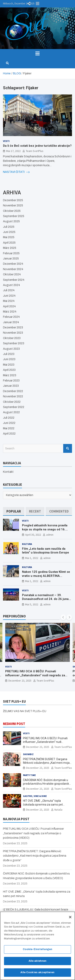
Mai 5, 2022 (32, 604)
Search (68, 448)
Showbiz (28, 754)
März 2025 (10, 248)
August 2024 (11, 285)
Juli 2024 (9, 290)
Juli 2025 (9, 227)
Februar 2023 (11, 381)
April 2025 (9, 243)
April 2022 (9, 434)
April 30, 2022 (33, 535)
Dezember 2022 (13, 391)
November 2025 (13, 206)
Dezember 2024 (13, 264)
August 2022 (11, 412)
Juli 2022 (9, 418)
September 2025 (14, 216)
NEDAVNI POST (14, 724)
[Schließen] (70, 919)
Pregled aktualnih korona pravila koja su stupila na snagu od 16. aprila (45, 529)
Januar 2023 (11, 386)
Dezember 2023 (13, 328)
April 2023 (9, 370)
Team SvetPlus (35, 151)
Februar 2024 (11, 317)
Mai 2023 (9, 365)
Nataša (58, 810)
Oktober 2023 (12, 338)
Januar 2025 (11, 259)
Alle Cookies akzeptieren (37, 974)
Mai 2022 (9, 428)
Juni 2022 (9, 423)
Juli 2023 (9, 354)
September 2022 (14, 407)
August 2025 (11, 221)
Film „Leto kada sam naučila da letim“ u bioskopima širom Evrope (45, 551)
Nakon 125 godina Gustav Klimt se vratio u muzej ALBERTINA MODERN (46, 576)
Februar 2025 (11, 253)
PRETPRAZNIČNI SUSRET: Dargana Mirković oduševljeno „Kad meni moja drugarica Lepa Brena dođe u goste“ (46, 763)
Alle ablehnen (38, 963)
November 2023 (13, 333)
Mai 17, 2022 (13, 151)
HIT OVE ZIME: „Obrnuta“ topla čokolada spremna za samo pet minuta (43, 804)
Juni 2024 (9, 296)
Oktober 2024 (12, 274)
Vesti (6, 141)
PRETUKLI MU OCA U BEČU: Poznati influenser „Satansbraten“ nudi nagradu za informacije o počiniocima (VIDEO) (35, 675)
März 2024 (10, 312)
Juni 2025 (9, 232)
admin (50, 535)
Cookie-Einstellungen (38, 951)
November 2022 (13, 396)
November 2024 (13, 269)
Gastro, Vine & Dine (35, 796)
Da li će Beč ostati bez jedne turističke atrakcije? (37, 146)
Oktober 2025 (12, 211)
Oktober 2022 (12, 402)
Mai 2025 (9, 237)
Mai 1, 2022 (32, 558)
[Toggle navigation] (37, 53)
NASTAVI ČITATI (16, 172)
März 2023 (10, 375)
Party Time (29, 775)
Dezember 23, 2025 (20, 681)
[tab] (14, 511)
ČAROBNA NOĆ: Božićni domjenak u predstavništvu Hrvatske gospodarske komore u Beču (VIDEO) (47, 784)
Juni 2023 (9, 359)
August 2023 (11, 349)
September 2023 (14, 343)
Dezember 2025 (13, 200)
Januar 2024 (11, 322)
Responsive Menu (37, 4)
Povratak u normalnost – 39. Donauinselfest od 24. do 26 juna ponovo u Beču (45, 599)
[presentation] (63, 617)
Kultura (27, 544)
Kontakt (8, 472)
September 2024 (14, 280)
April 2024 (9, 306)
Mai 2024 (9, 301)
